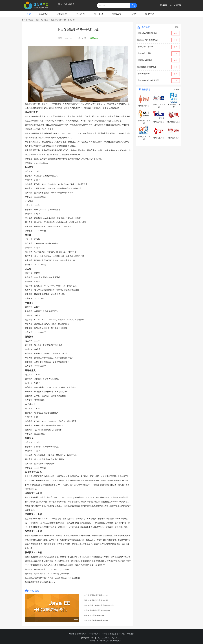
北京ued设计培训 (144, 53)
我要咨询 (94, 38)
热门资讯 (98, 14)
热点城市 (116, 14)
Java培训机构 (94, 634)
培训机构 (44, 14)
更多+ (177, 27)
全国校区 (80, 14)
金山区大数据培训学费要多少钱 (97, 610)
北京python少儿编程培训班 (148, 80)
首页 (29, 14)
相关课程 (62, 14)
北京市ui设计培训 (144, 60)
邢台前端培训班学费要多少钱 (96, 600)
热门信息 (45, 20)
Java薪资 (122, 634)
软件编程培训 (81, 634)
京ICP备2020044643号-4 (89, 638)
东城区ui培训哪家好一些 (94, 615)
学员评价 (131, 634)
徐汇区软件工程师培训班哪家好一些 (99, 605)
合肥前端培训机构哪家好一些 (96, 621)
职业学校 (150, 14)
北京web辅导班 (143, 74)
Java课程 (104, 634)
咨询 (176, 33)
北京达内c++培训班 (145, 47)
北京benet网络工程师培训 (148, 40)
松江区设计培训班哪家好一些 (96, 595)
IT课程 (133, 14)
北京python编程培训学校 (147, 33)
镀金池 (72, 634)
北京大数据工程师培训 (147, 67)
